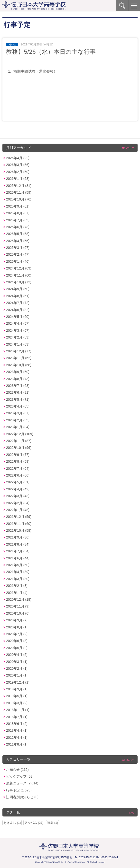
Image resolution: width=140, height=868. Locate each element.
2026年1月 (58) (18, 179)
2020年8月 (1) (17, 627)
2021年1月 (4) (17, 593)
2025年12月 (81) (19, 186)
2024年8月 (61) (18, 296)
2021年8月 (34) (18, 544)
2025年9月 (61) (18, 206)
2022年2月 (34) (18, 503)
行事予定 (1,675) (19, 790)
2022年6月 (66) (18, 475)
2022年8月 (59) (18, 461)
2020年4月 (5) (17, 655)
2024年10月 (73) (19, 282)
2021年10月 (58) (19, 530)
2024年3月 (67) (18, 330)
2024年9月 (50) (18, 289)
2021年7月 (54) (18, 551)
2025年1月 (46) (18, 261)
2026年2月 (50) (18, 172)
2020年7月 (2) (17, 634)
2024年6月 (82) (18, 310)
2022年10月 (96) (19, 448)
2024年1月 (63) (18, 344)
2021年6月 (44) (18, 558)
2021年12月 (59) (19, 517)
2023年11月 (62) (19, 358)
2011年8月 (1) (17, 744)
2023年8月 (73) (18, 379)
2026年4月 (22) (18, 158)
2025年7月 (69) (18, 220)
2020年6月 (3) (17, 641)
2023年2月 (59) (18, 420)
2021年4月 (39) (18, 572)
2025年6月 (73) (18, 227)
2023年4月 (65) (18, 406)
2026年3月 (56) (18, 165)
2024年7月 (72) (18, 303)
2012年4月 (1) (17, 738)
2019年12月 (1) (18, 682)
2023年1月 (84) (18, 427)
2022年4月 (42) (18, 489)
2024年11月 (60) (19, 275)
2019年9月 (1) (17, 689)
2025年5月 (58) (18, 234)
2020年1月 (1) (17, 675)
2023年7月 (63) (18, 386)
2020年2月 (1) (17, 668)
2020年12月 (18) (19, 599)
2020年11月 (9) (18, 606)
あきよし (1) (12, 823)
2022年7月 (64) (18, 469)
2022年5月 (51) (18, 482)
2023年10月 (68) (19, 365)
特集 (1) (52, 823)
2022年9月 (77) (18, 455)
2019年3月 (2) (17, 703)
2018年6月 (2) (17, 724)
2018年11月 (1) (18, 710)
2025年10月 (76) (19, 199)
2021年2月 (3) (17, 586)
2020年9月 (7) (17, 620)
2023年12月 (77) (19, 351)
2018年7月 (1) (17, 717)
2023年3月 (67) (18, 413)
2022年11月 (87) (19, 441)
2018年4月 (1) (17, 730)
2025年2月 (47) (18, 254)
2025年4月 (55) (18, 241)
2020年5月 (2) (17, 648)
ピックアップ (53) (20, 776)
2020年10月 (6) (18, 613)
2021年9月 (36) (18, 537)
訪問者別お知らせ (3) (22, 797)
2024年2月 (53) (18, 337)
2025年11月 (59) (19, 192)
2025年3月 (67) (18, 248)
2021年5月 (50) (18, 565)
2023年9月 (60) (18, 372)
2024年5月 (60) (18, 317)
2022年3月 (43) (18, 496)
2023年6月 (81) (18, 392)
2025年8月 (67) (18, 213)
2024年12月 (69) (19, 268)
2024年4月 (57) (18, 323)
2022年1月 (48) (18, 510)
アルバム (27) (34, 823)
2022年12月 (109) (20, 434)
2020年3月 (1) (17, 662)
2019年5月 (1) (17, 696)
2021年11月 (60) (19, 524)
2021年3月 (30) (18, 579)
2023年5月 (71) (18, 399)
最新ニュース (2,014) (22, 783)
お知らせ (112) (17, 770)
